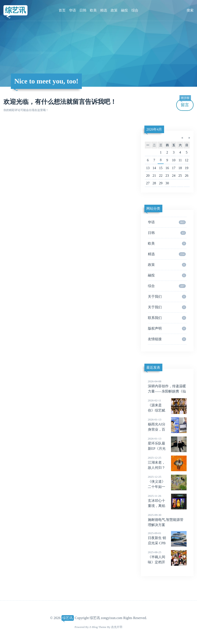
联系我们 (167, 318)
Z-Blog (94, 627)
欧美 (93, 10)
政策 (114, 10)
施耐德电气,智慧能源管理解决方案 (167, 520)
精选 (104, 10)
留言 (185, 103)
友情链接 (167, 339)
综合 (135, 10)
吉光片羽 (117, 627)
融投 (124, 10)
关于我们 (167, 297)
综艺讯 (15, 10)
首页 (62, 10)
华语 (73, 10)
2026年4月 (154, 129)
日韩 (83, 10)
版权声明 (167, 329)
